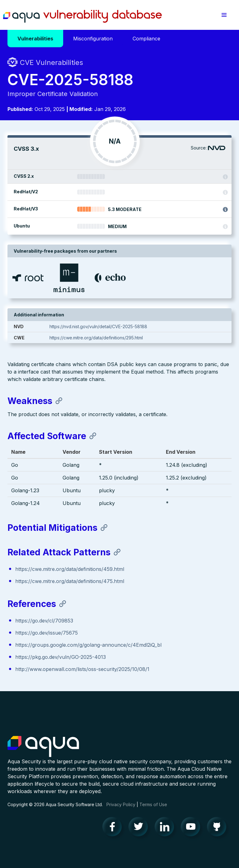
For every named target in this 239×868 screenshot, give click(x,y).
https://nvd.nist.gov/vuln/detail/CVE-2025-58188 (98, 326)
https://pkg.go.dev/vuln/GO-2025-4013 (61, 657)
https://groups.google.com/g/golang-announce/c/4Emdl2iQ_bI (89, 645)
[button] (224, 15)
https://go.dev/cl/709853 (44, 621)
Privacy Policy (121, 804)
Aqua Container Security (43, 747)
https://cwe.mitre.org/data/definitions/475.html (70, 581)
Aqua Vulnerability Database (82, 16)
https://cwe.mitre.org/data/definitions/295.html (96, 338)
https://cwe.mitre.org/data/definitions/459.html (70, 569)
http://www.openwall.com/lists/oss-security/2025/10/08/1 (82, 669)
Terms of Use (153, 804)
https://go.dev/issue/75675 (47, 633)
